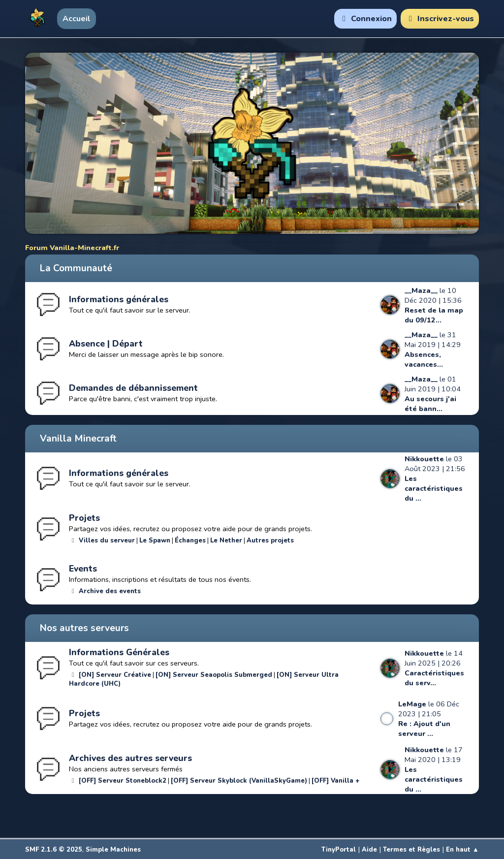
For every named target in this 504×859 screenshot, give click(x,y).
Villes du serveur (107, 541)
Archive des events (110, 591)
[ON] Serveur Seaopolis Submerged (214, 675)
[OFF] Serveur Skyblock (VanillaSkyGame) (239, 781)
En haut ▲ (462, 850)
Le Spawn (155, 541)
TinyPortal (339, 850)
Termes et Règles (411, 850)
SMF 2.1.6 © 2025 (54, 850)
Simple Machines (113, 850)
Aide (369, 850)
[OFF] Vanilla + (336, 781)
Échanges (190, 541)
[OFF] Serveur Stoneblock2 (123, 781)
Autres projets (270, 541)
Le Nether (226, 541)
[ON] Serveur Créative (115, 675)
